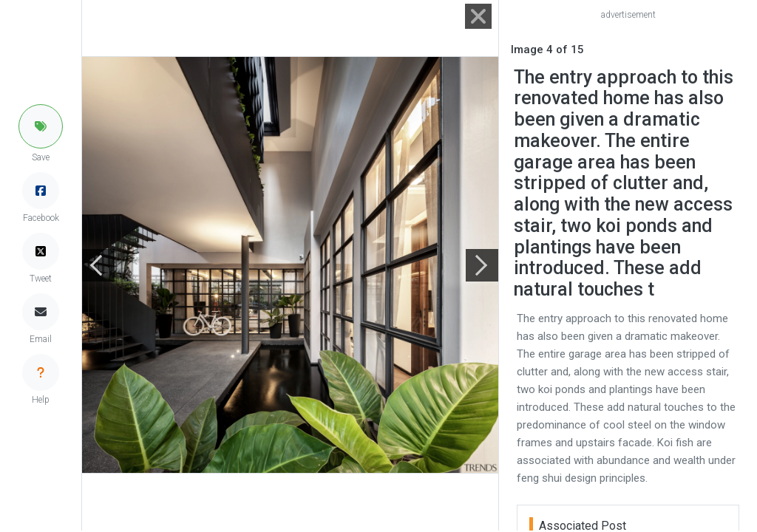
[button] (41, 126)
